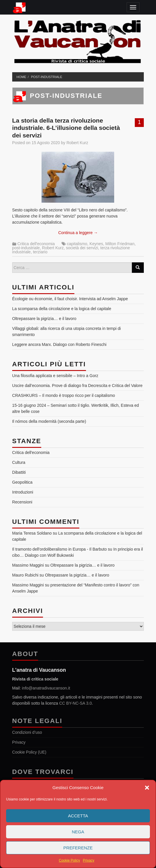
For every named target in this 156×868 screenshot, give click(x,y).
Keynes (96, 244)
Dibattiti (19, 472)
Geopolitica (22, 482)
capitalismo (77, 244)
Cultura (19, 462)
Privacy (88, 860)
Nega (78, 832)
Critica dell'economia (36, 244)
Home (21, 77)
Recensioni (22, 502)
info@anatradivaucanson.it (46, 688)
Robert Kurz (77, 143)
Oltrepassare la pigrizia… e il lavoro (44, 319)
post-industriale (47, 77)
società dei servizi (82, 248)
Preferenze (78, 848)
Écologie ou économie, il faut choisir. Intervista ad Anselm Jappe (70, 299)
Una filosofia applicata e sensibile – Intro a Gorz (55, 376)
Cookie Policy (69, 860)
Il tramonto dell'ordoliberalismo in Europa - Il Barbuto (60, 549)
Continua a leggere (78, 233)
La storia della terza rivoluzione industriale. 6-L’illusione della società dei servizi (66, 128)
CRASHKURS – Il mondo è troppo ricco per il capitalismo (64, 395)
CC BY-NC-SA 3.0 (76, 703)
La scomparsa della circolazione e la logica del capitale (62, 309)
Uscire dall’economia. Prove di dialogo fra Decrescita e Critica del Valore (77, 386)
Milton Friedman (120, 244)
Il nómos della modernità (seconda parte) (49, 421)
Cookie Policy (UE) (29, 752)
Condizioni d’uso (27, 732)
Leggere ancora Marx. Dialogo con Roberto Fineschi (59, 344)
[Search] (138, 268)
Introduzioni (23, 492)
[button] (147, 788)
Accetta (78, 816)
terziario (40, 252)
